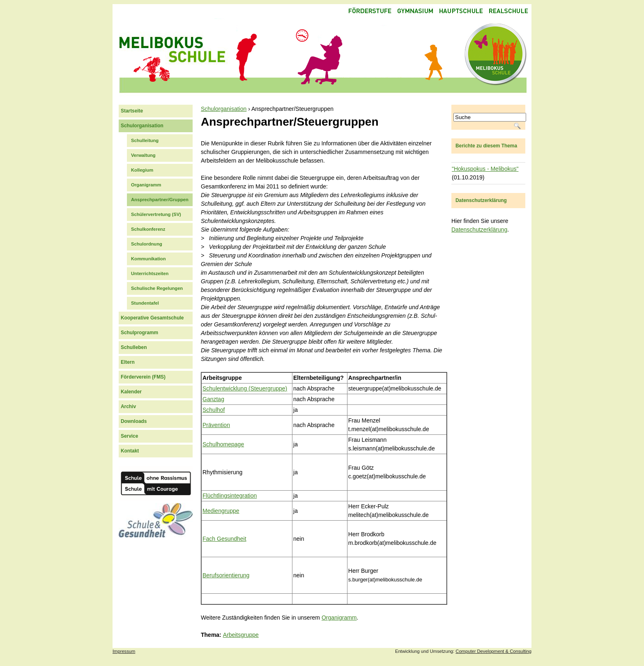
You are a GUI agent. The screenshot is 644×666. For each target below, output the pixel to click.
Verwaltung (143, 155)
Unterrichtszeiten (150, 273)
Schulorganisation (224, 109)
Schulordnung (147, 244)
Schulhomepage (223, 444)
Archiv (128, 406)
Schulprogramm (139, 333)
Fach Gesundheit (224, 539)
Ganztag (213, 399)
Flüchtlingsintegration (230, 496)
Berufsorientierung (226, 575)
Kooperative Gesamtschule (152, 318)
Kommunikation (148, 259)
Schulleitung (145, 140)
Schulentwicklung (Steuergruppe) (245, 388)
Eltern (128, 362)
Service (129, 436)
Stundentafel (145, 303)
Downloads (134, 421)
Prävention (216, 425)
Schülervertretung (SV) (156, 214)
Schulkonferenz (148, 229)
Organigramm (339, 618)
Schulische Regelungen (157, 288)
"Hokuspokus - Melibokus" (485, 169)
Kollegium (142, 170)
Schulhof (214, 410)
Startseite (132, 111)
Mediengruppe (221, 511)
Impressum (124, 651)
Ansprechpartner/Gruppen (160, 200)
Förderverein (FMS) (143, 377)
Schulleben (134, 347)
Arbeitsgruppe (241, 635)
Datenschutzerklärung (479, 230)
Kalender (131, 392)
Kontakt (130, 451)
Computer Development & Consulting (493, 651)
